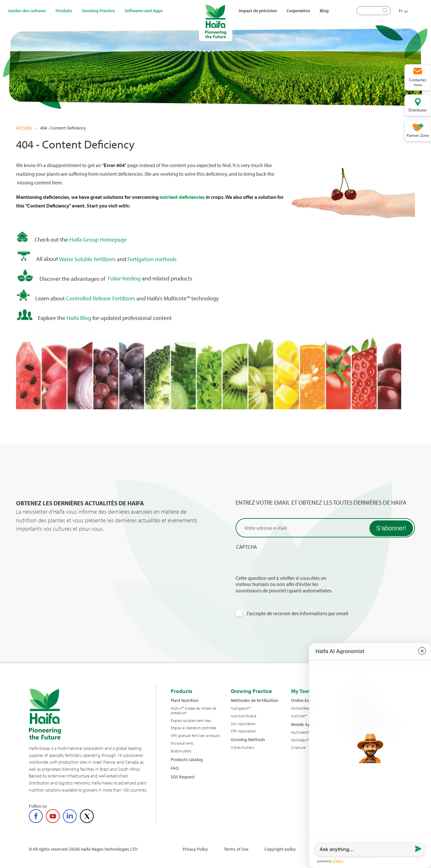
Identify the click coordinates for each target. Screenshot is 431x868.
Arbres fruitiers (242, 748)
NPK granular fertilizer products (195, 736)
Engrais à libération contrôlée (194, 728)
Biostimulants (181, 751)
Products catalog (187, 759)
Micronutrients (182, 743)
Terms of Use (236, 849)
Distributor (418, 110)
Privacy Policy (195, 849)
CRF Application (243, 731)
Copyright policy (280, 849)
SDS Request (183, 777)
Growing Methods (248, 739)
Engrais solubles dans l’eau (191, 721)
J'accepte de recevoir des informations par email (297, 613)
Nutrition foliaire (244, 716)
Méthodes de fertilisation (254, 700)
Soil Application (243, 724)
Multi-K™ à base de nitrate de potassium (194, 711)
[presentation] (284, 562)
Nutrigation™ (241, 708)
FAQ (175, 768)
